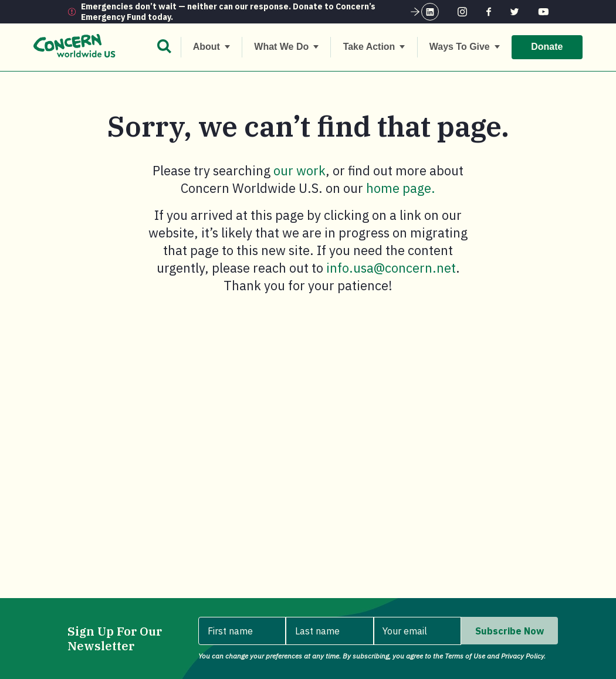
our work (299, 170)
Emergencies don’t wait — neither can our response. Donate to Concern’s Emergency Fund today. (251, 12)
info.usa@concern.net (391, 268)
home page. (401, 188)
